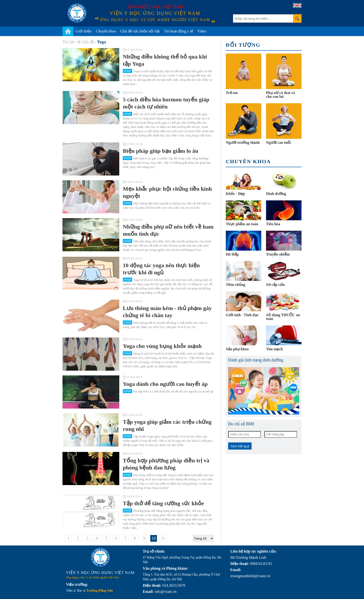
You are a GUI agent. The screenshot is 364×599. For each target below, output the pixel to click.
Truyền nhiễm (278, 254)
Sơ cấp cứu (275, 285)
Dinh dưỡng (276, 194)
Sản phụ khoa (237, 349)
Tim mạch (274, 349)
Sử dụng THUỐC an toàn (283, 317)
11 (163, 538)
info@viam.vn (166, 592)
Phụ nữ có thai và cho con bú (280, 95)
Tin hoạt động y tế (179, 31)
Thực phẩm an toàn (242, 224)
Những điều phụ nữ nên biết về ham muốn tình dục (168, 230)
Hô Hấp (232, 254)
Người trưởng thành (243, 142)
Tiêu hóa (273, 224)
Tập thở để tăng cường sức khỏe (163, 503)
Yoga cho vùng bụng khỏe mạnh (162, 346)
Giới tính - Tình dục (242, 315)
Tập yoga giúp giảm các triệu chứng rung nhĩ (167, 425)
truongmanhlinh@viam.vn (250, 576)
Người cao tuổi (278, 142)
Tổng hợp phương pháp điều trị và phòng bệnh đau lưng (166, 464)
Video (202, 31)
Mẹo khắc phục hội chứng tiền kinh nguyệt (167, 192)
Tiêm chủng (235, 285)
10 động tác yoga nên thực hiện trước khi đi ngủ (161, 269)
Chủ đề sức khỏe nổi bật (140, 31)
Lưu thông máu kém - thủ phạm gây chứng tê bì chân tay (167, 312)
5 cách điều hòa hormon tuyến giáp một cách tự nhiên (166, 103)
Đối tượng (243, 45)
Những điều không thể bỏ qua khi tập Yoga (165, 60)
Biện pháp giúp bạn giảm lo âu (161, 151)
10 (154, 538)
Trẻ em (232, 93)
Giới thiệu (84, 31)
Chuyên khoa (106, 31)
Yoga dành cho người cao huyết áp (165, 384)
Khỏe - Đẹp (235, 194)
